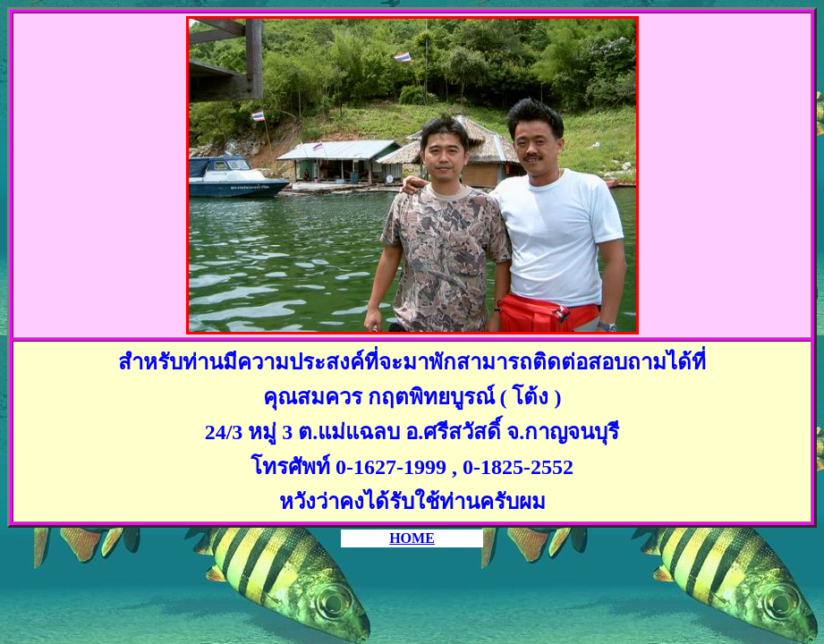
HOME (412, 538)
